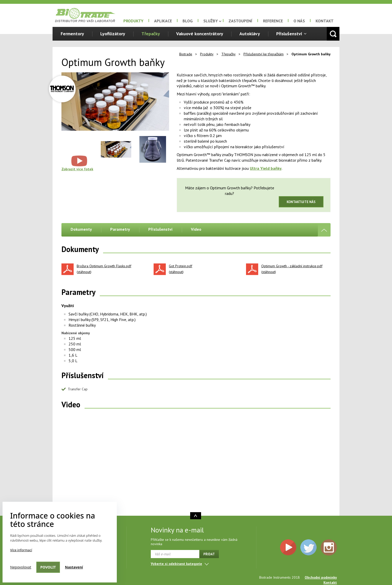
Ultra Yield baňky (266, 168)
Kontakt (325, 21)
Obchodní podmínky (321, 577)
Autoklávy (250, 34)
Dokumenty (81, 229)
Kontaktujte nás (301, 202)
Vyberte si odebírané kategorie (176, 564)
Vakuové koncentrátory (200, 34)
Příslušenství (289, 34)
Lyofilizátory (113, 34)
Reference (273, 21)
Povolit (48, 567)
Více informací (21, 550)
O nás (299, 21)
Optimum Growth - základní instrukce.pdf (292, 266)
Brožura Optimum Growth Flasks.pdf (104, 266)
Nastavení (74, 567)
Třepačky (151, 34)
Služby (211, 21)
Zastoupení (240, 21)
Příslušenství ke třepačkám (264, 54)
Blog (188, 21)
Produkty (133, 21)
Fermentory (72, 34)
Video (196, 229)
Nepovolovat (21, 567)
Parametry (120, 229)
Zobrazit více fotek (77, 169)
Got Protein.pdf (181, 266)
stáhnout (84, 272)
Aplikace (163, 21)
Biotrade (186, 54)
